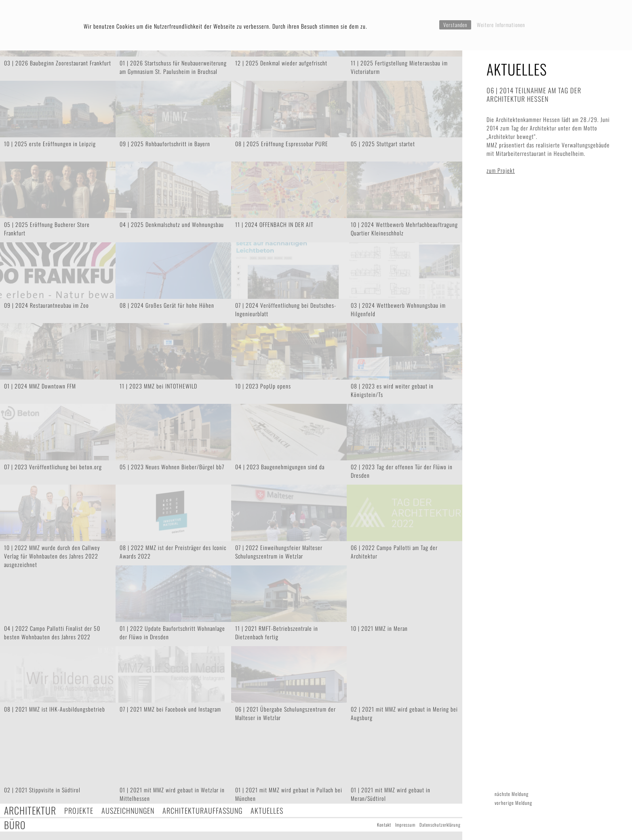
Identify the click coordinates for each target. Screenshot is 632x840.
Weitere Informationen (501, 25)
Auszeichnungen (128, 810)
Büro (15, 825)
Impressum (405, 825)
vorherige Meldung (513, 803)
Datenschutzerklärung (440, 825)
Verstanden (455, 25)
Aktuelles (267, 810)
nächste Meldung (512, 794)
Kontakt (384, 825)
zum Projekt (501, 170)
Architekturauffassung (202, 810)
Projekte (79, 810)
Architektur (30, 810)
